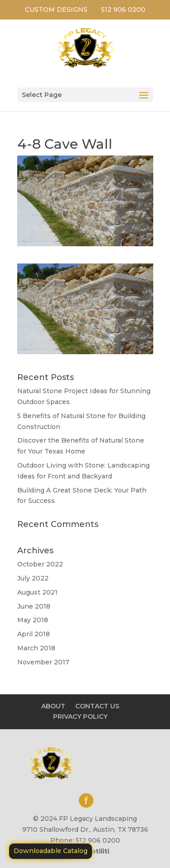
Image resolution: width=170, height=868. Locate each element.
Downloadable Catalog (51, 851)
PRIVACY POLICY (80, 717)
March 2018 (36, 648)
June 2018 (34, 606)
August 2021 (37, 592)
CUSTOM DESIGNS (56, 10)
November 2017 (43, 662)
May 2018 (33, 620)
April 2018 (34, 634)
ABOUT (53, 706)
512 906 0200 (123, 10)
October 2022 (40, 564)
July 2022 (33, 578)
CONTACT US (97, 706)
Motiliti (97, 851)
